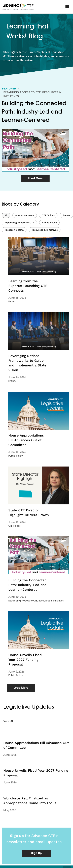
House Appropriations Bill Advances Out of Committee (26, 440)
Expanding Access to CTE (22, 92)
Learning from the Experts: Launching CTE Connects (28, 286)
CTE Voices (48, 215)
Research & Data (14, 230)
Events (66, 215)
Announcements (25, 215)
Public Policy (49, 223)
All (6, 215)
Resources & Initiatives (45, 230)
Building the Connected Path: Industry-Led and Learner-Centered (28, 585)
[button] (67, 7)
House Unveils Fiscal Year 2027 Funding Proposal (25, 660)
